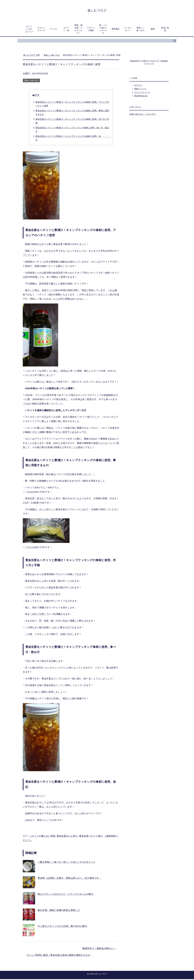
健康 (153, 30)
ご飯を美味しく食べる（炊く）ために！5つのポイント (67, 863)
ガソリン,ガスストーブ (29, 30)
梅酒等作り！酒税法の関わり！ (99, 949)
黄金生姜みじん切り (67, 837)
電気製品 (116, 30)
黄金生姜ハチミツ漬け (91, 837)
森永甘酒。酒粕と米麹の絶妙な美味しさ (59, 911)
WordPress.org (141, 97)
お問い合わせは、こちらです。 (143, 115)
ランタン (54, 30)
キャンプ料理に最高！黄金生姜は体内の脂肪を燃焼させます (58, 956)
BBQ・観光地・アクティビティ (78, 30)
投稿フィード (140, 90)
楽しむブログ (97, 10)
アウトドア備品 (91, 30)
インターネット (128, 30)
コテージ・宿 (66, 30)
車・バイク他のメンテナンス (103, 30)
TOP (31, 56)
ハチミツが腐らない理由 (42, 837)
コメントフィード (142, 93)
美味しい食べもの (140, 30)
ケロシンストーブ (41, 30)
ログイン (138, 86)
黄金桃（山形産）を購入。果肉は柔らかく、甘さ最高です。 (69, 879)
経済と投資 (165, 30)
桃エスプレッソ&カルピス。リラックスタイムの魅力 (65, 895)
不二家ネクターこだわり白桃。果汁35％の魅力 (62, 927)
